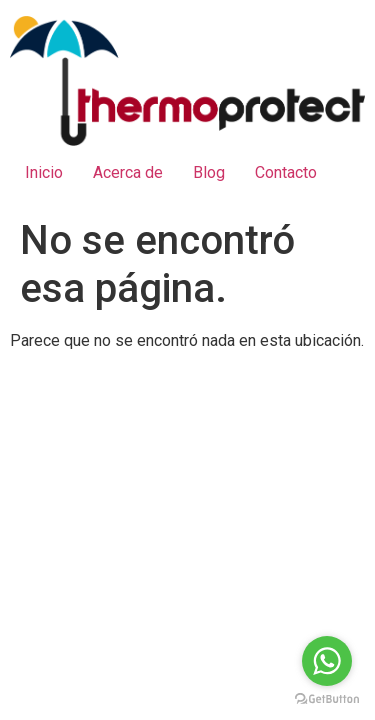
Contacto (286, 172)
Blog (209, 172)
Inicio (44, 172)
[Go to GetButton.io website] (327, 699)
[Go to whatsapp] (327, 661)
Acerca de (128, 172)
